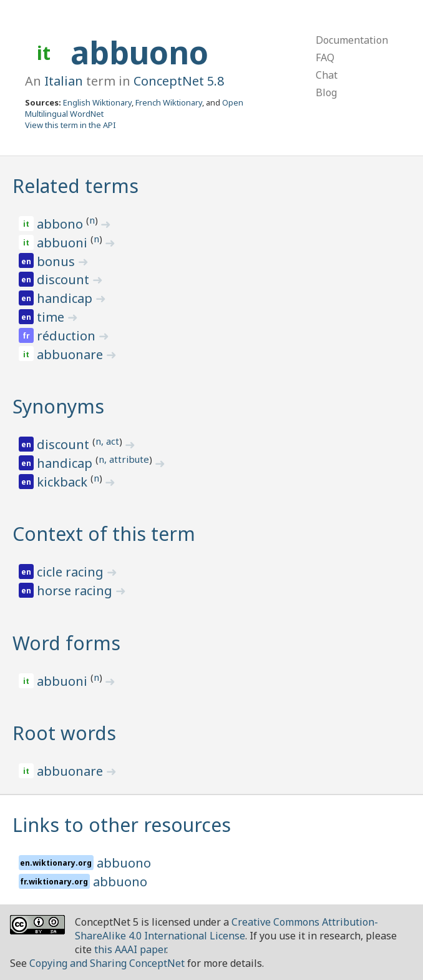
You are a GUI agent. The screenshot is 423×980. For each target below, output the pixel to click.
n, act (107, 441)
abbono (61, 224)
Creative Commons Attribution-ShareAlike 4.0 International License (226, 929)
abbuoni (64, 243)
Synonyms (58, 406)
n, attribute (124, 459)
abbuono (139, 52)
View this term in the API (70, 125)
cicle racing (72, 572)
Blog (326, 92)
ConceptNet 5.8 (179, 81)
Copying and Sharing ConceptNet (107, 963)
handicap (66, 298)
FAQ (325, 57)
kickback (64, 482)
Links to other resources (122, 825)
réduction (68, 336)
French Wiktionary (169, 102)
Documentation (352, 40)
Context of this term (104, 534)
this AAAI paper (130, 949)
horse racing (76, 591)
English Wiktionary (97, 102)
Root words (64, 733)
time (52, 317)
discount (65, 280)
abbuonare (71, 354)
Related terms (75, 186)
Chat (327, 75)
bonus (57, 261)
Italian (64, 81)
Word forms (66, 643)
